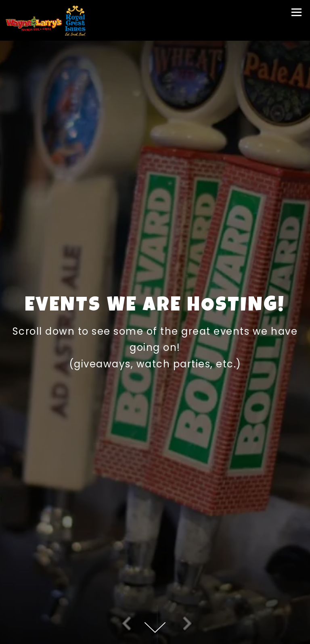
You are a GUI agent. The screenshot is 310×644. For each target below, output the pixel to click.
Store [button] (155, 635)
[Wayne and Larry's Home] (45, 20)
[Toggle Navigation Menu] (297, 12)
